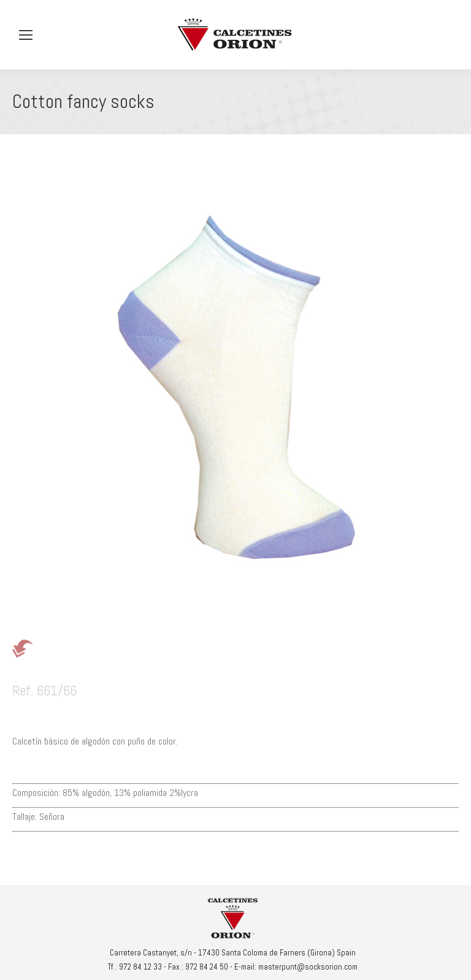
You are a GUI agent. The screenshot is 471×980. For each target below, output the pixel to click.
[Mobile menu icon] (26, 35)
